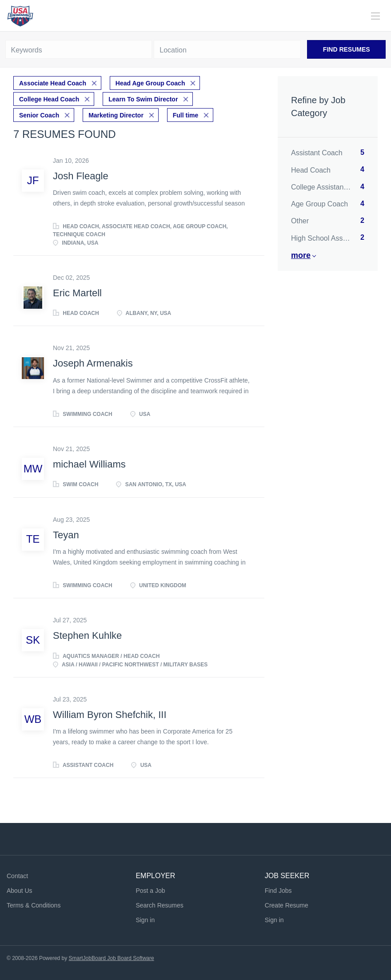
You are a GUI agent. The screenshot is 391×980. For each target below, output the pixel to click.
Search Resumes (159, 905)
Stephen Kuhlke (87, 635)
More (301, 255)
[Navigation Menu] (375, 16)
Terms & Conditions (34, 905)
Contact (17, 876)
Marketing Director (116, 115)
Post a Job (150, 891)
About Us (20, 891)
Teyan (66, 535)
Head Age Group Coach (150, 83)
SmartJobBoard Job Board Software (112, 958)
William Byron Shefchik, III (110, 715)
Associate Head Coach (53, 83)
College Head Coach (49, 99)
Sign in (145, 920)
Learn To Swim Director (143, 99)
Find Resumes (347, 49)
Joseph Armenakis (93, 363)
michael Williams (89, 464)
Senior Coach (39, 115)
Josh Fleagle (81, 176)
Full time (186, 115)
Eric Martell (77, 293)
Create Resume (287, 905)
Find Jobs (278, 891)
